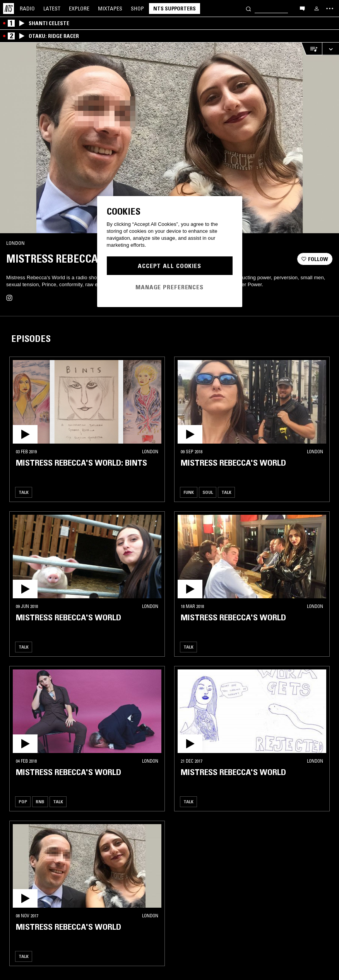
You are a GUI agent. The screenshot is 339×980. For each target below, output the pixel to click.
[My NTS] (317, 9)
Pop (23, 802)
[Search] (248, 8)
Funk (189, 492)
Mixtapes (110, 9)
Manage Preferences (169, 287)
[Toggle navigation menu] (330, 9)
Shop (137, 9)
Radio (27, 9)
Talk (24, 492)
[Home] (9, 9)
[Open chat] (302, 8)
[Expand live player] (330, 49)
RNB (40, 802)
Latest (52, 9)
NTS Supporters (175, 9)
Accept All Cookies (169, 266)
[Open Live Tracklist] (312, 49)
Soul (208, 492)
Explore (79, 9)
